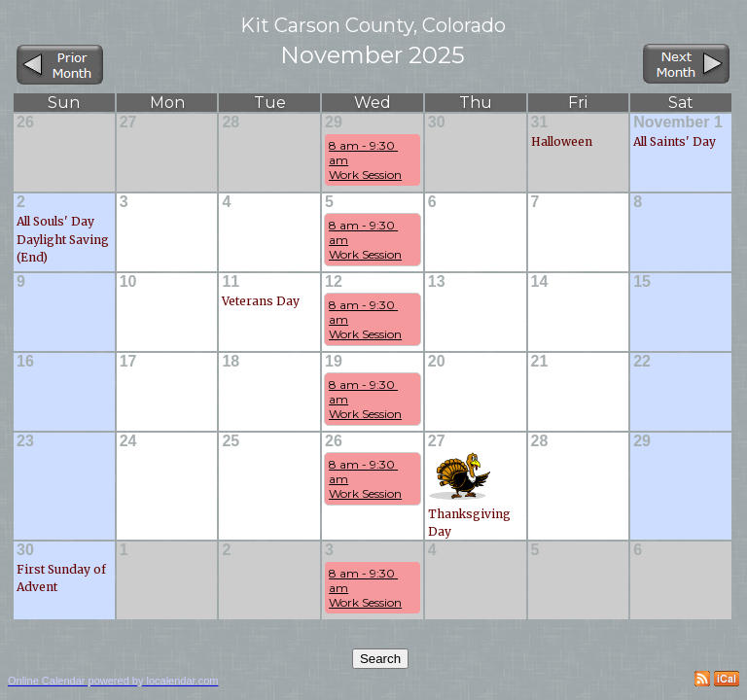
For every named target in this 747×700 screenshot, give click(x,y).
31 (540, 122)
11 (231, 281)
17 (128, 361)
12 (334, 281)
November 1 (678, 122)
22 (642, 361)
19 (334, 361)
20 (437, 361)
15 (642, 281)
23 (25, 441)
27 (128, 122)
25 (231, 441)
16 (25, 361)
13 (437, 281)
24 (128, 441)
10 (128, 281)
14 (540, 281)
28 (231, 122)
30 (437, 122)
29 (334, 122)
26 (25, 122)
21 (540, 361)
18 (231, 361)
